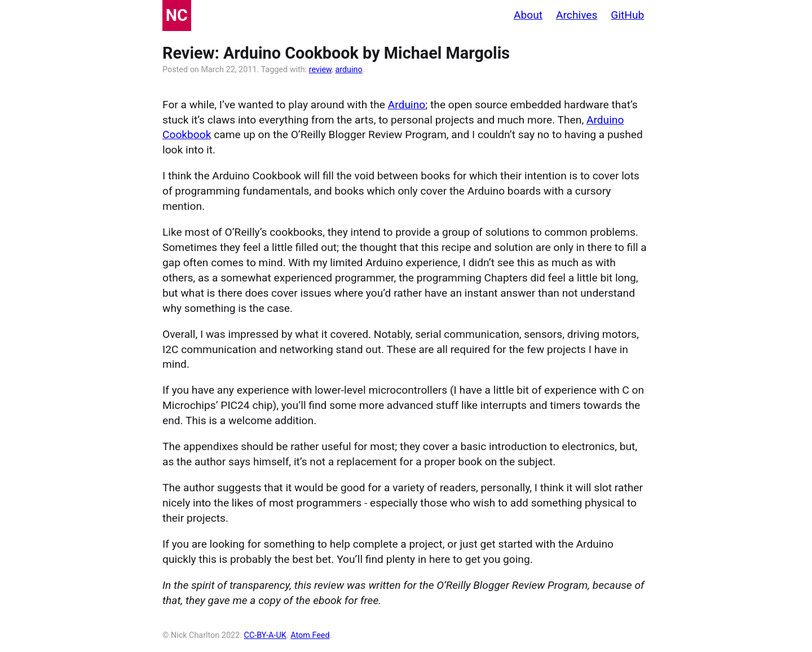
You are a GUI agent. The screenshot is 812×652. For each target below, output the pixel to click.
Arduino (407, 105)
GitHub (627, 15)
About (528, 15)
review (320, 70)
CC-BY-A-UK (265, 635)
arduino (348, 70)
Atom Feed (310, 635)
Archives (577, 15)
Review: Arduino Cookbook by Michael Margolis (336, 53)
